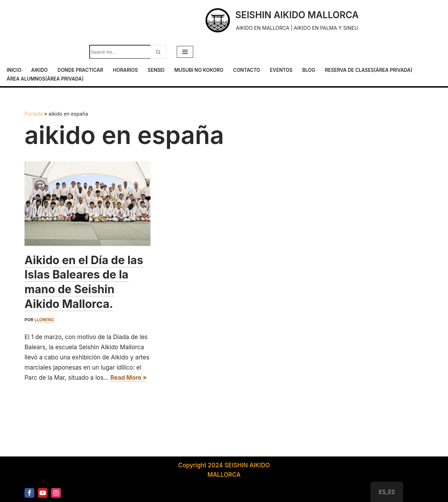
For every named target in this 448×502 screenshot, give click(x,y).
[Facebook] (29, 493)
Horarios (125, 70)
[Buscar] (120, 52)
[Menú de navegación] (185, 52)
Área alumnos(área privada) (45, 79)
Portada (34, 114)
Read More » (128, 378)
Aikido (39, 70)
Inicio (14, 70)
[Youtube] (43, 493)
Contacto (247, 70)
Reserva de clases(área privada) (369, 70)
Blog (309, 70)
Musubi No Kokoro (199, 70)
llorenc (44, 320)
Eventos (281, 70)
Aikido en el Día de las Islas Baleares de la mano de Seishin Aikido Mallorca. (84, 282)
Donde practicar (80, 70)
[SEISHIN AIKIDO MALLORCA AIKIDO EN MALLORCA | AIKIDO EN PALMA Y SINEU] (281, 20)
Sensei (156, 70)
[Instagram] (56, 493)
